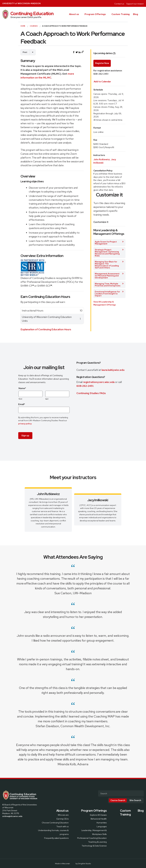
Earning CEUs (63, 819)
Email (22, 404)
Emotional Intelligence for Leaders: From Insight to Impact (109, 294)
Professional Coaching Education (92, 838)
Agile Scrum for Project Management (109, 243)
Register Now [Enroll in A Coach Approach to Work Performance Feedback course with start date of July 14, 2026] (102, 63)
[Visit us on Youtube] (17, 822)
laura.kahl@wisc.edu (113, 370)
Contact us (119, 4)
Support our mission (135, 4)
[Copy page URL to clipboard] (82, 52)
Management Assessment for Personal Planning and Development (109, 276)
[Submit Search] (140, 794)
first (20, 399)
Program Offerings (95, 14)
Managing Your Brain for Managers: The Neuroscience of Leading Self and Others (109, 265)
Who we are (63, 815)
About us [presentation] (74, 14)
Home (23, 26)
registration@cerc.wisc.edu (99, 382)
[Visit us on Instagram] (10, 822)
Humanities (102, 822)
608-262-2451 (101, 74)
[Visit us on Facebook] (3, 822)
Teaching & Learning (97, 842)
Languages (102, 826)
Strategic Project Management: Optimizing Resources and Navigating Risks (109, 253)
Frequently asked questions (56, 838)
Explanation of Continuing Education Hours (46, 329)
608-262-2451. (85, 386)
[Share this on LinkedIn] (80, 52)
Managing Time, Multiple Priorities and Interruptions (109, 285)
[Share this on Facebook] (74, 52)
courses (34, 26)
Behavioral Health (99, 819)
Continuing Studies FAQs (91, 393)
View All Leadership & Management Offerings (105, 303)
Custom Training (121, 14)
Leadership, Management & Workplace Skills (94, 832)
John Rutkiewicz (102, 160)
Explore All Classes (98, 815)
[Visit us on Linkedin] (14, 822)
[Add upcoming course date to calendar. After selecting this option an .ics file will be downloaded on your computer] (102, 82)
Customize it (101, 222)
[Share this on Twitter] (77, 52)
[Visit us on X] (7, 822)
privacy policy (25, 424)
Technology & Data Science (94, 846)
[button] (143, 14)
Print (25, 52)
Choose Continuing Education (55, 822)
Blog (136, 14)
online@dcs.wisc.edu (12, 816)
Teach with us (62, 826)
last (47, 399)
